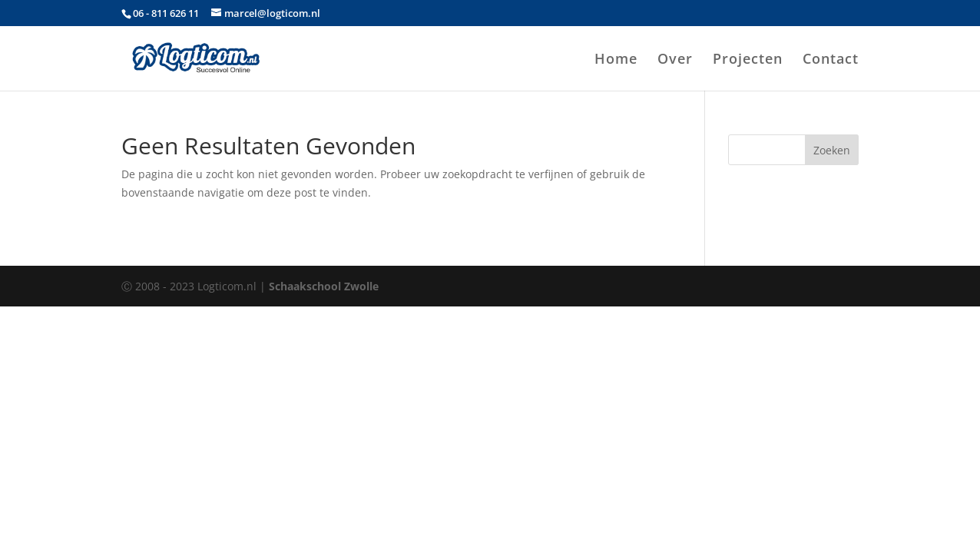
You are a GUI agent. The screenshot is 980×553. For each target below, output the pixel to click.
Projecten (748, 60)
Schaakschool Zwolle (324, 286)
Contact (831, 60)
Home (616, 60)
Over (675, 60)
